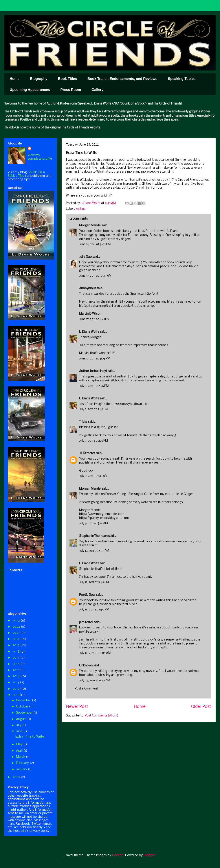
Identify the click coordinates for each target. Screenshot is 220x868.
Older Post (201, 707)
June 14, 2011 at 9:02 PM (95, 245)
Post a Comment (86, 689)
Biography (39, 79)
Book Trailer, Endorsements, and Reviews (122, 79)
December (24, 700)
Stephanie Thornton (93, 536)
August (22, 719)
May (20, 744)
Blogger (149, 855)
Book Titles (68, 79)
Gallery (97, 90)
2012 (16, 689)
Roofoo (118, 855)
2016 (16, 664)
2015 (16, 670)
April (20, 751)
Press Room (71, 90)
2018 (16, 651)
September (25, 713)
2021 (16, 633)
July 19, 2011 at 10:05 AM (95, 653)
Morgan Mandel (90, 226)
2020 (17, 639)
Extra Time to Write (30, 737)
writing (81, 209)
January (22, 769)
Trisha (83, 422)
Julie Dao (85, 257)
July (19, 725)
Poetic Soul (87, 595)
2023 (17, 621)
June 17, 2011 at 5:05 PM (95, 359)
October (23, 707)
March (21, 757)
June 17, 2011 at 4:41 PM (94, 319)
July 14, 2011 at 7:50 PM (94, 610)
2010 (17, 777)
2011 (16, 695)
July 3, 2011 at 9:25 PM (93, 441)
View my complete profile (40, 157)
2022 (17, 627)
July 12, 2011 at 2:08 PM (94, 551)
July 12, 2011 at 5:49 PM (94, 582)
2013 (16, 682)
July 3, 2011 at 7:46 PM (94, 409)
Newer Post (77, 707)
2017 (16, 658)
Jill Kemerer (87, 453)
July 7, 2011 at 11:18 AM (93, 476)
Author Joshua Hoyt (93, 371)
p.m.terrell (86, 622)
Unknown (86, 666)
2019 (16, 645)
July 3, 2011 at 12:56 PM (94, 386)
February (23, 763)
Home (15, 79)
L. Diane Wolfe (89, 332)
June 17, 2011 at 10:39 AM (95, 276)
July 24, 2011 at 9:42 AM (95, 681)
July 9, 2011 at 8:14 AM (93, 524)
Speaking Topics (182, 79)
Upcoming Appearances (30, 90)
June (20, 731)
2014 (16, 676)
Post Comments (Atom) (102, 716)
